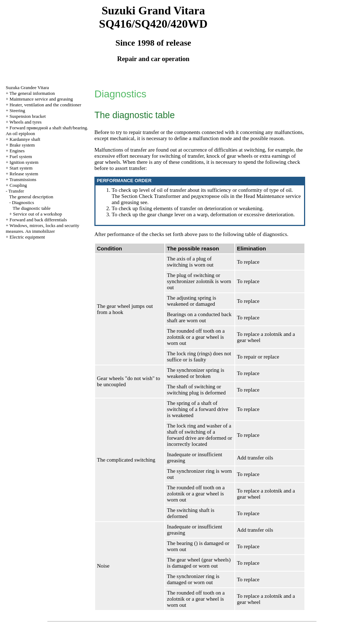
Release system (24, 174)
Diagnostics (23, 202)
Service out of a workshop (37, 214)
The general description (31, 197)
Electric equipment (27, 237)
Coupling (18, 185)
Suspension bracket (28, 116)
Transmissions (23, 179)
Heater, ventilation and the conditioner (46, 105)
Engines (17, 151)
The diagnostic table (31, 208)
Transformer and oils (192, 196)
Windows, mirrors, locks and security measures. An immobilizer (43, 228)
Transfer (16, 191)
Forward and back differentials (38, 220)
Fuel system (21, 156)
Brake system (22, 145)
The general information (32, 93)
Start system (21, 168)
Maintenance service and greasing (41, 99)
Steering (17, 110)
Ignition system (24, 162)
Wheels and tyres (25, 122)
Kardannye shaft (25, 139)
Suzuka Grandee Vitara (27, 87)
